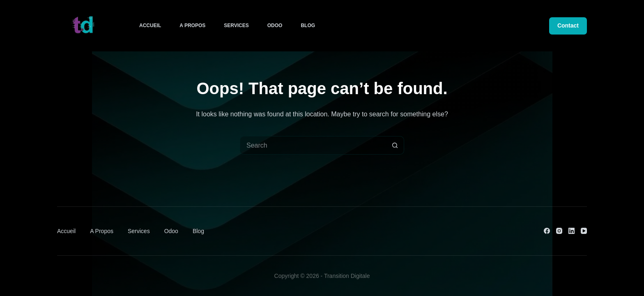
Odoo (275, 25)
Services (236, 25)
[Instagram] (559, 231)
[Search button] (395, 145)
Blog (308, 25)
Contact (568, 25)
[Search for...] (313, 145)
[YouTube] (584, 231)
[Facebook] (547, 231)
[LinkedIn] (572, 231)
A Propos (192, 25)
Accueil (150, 25)
